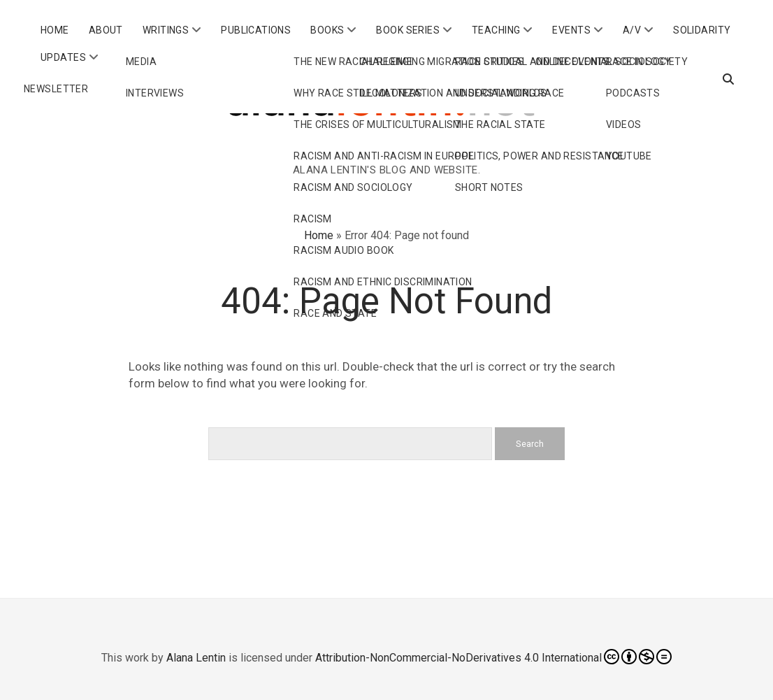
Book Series (408, 30)
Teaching (496, 30)
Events (571, 30)
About (106, 30)
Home (55, 30)
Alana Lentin (196, 658)
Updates (63, 57)
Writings (166, 30)
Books (327, 30)
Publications (256, 30)
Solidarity (702, 30)
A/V (632, 30)
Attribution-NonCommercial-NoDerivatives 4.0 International (493, 657)
